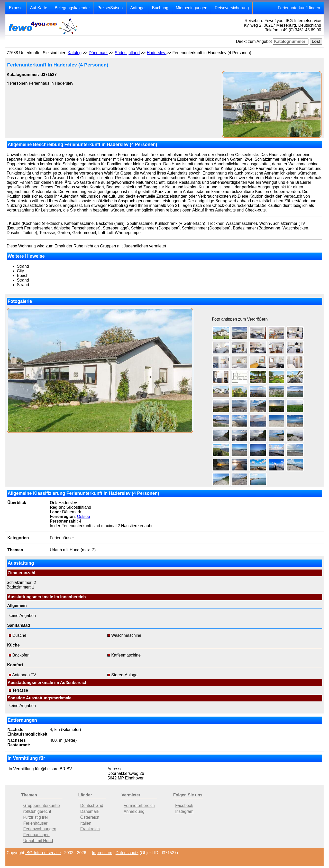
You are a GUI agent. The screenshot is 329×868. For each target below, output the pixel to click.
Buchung (160, 8)
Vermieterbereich (139, 806)
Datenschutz (127, 853)
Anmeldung (134, 811)
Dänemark (98, 53)
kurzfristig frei (35, 817)
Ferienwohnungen (40, 829)
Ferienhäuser (35, 823)
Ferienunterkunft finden (299, 8)
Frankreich (90, 829)
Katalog (75, 53)
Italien (86, 823)
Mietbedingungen (192, 8)
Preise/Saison (110, 8)
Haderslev (157, 53)
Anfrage (137, 8)
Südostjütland (127, 53)
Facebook (184, 806)
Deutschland (92, 806)
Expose (16, 8)
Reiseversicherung (232, 8)
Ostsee (83, 517)
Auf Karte (39, 8)
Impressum (102, 853)
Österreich (90, 817)
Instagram (184, 811)
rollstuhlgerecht (37, 811)
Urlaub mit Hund (38, 841)
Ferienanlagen (36, 835)
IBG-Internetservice (43, 853)
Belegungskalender (72, 8)
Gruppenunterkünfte (41, 806)
